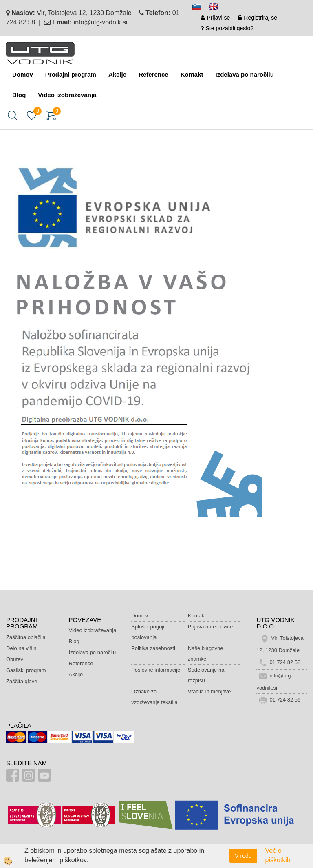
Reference (153, 74)
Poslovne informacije (156, 670)
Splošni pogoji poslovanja (148, 632)
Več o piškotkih (278, 855)
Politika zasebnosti (153, 648)
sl (201, 8)
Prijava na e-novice (211, 627)
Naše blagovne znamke (206, 654)
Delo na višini (22, 648)
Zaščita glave (22, 681)
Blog (19, 95)
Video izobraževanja (67, 95)
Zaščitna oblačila (26, 637)
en (217, 8)
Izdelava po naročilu (244, 74)
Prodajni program (71, 74)
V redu (243, 856)
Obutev (15, 659)
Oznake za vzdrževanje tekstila (154, 697)
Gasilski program (26, 670)
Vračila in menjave (209, 692)
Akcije (117, 74)
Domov (23, 74)
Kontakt (192, 74)
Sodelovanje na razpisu (206, 675)
